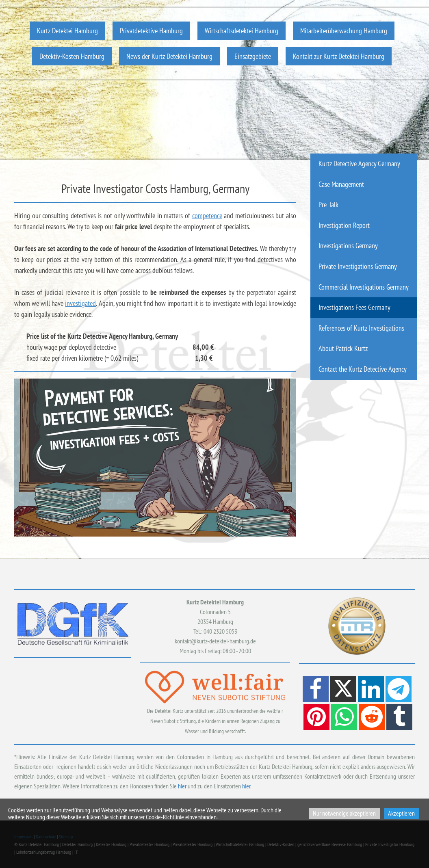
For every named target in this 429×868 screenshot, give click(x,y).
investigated (80, 303)
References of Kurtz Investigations (361, 328)
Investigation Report (344, 225)
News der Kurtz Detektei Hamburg (169, 56)
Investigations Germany (348, 246)
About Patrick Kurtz (343, 348)
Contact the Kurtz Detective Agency (363, 369)
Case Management (341, 184)
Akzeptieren (401, 813)
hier (182, 786)
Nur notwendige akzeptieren (344, 813)
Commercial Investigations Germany (364, 287)
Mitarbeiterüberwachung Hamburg (344, 31)
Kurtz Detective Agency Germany (359, 163)
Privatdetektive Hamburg (151, 31)
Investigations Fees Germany (354, 307)
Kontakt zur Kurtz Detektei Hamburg (339, 56)
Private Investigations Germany (358, 266)
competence (207, 215)
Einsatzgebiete (253, 56)
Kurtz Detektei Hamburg (67, 31)
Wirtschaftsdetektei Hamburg (242, 31)
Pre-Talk (328, 205)
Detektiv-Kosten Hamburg (72, 56)
